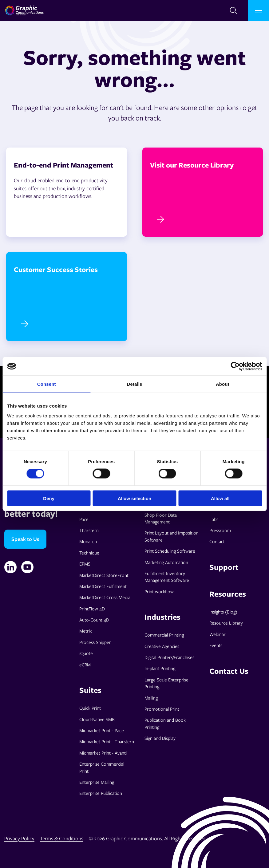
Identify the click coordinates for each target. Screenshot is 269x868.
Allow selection (134, 498)
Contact (217, 541)
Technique (89, 553)
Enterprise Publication (101, 793)
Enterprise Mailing (97, 782)
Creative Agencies (162, 646)
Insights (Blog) (223, 612)
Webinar (218, 634)
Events (216, 645)
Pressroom (220, 530)
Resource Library (226, 623)
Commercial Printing (164, 635)
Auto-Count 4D (94, 620)
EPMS (85, 564)
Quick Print (90, 708)
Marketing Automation (166, 562)
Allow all (220, 498)
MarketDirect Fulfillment (103, 586)
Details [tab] (135, 384)
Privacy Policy (19, 838)
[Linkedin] (10, 567)
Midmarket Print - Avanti (103, 753)
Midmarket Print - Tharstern (107, 741)
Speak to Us (25, 539)
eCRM (85, 665)
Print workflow (159, 591)
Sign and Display (160, 738)
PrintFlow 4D (92, 609)
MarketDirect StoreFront (104, 575)
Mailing (151, 698)
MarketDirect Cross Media (105, 597)
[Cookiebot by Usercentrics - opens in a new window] (235, 366)
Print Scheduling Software (170, 551)
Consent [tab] (47, 384)
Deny (49, 498)
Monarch (88, 541)
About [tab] (223, 384)
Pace (84, 519)
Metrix (85, 631)
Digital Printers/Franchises (169, 657)
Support (224, 567)
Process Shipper (95, 642)
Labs (214, 519)
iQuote (86, 653)
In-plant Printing (160, 668)
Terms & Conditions (62, 838)
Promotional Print (162, 709)
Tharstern (89, 530)
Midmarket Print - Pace (102, 730)
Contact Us (229, 671)
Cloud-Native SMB (97, 719)
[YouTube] (27, 567)
